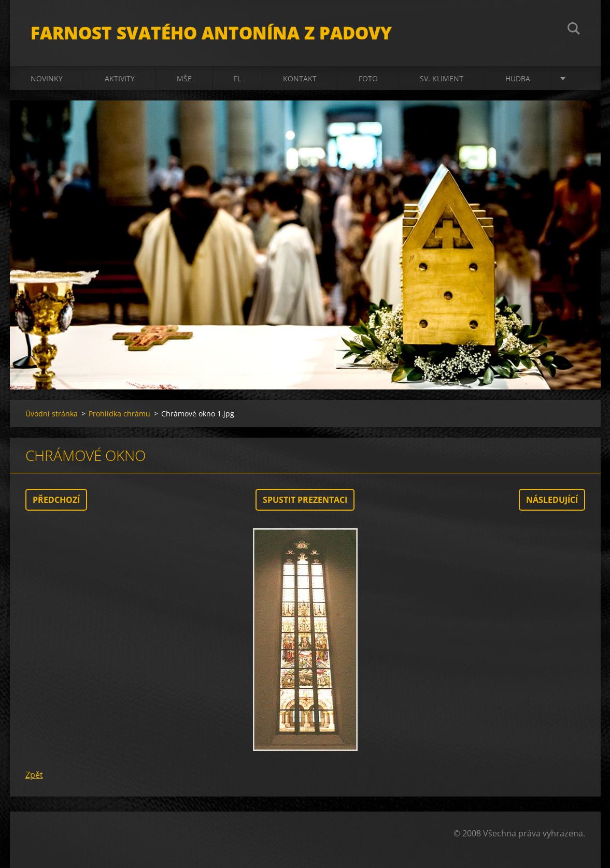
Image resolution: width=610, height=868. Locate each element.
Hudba (518, 78)
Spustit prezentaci (305, 500)
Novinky (47, 78)
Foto (368, 78)
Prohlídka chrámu (119, 414)
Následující (552, 500)
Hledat (574, 30)
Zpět (34, 775)
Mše (184, 78)
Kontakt (300, 78)
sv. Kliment (442, 78)
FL (237, 78)
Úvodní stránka (52, 414)
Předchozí (56, 500)
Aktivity (120, 78)
